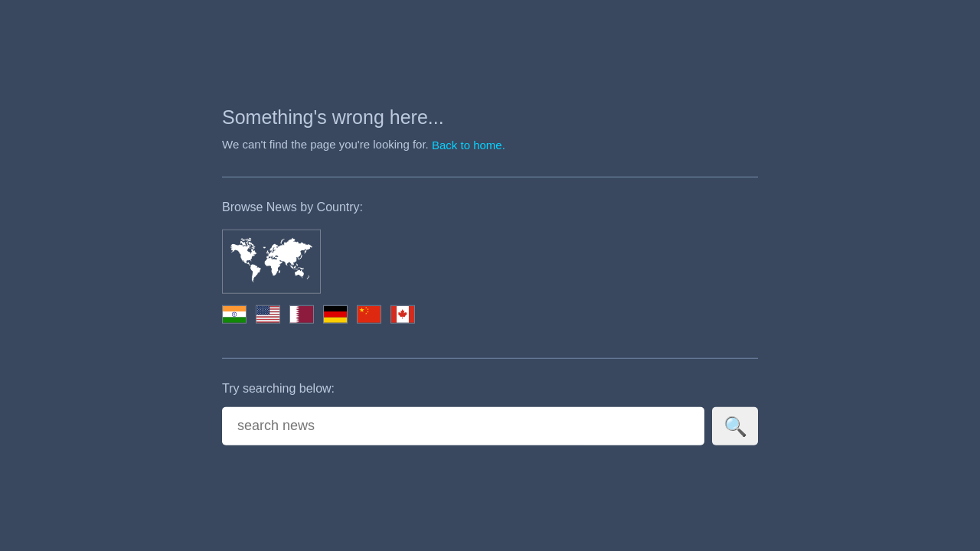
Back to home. (469, 145)
